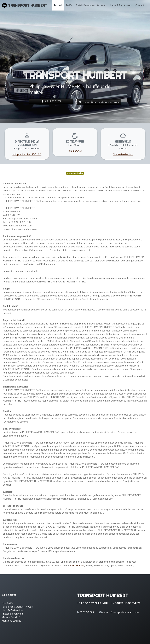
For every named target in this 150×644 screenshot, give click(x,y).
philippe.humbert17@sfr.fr (27, 154)
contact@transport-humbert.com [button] (99, 105)
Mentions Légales (11, 621)
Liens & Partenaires (121, 5)
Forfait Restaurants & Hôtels (91, 5)
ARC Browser (77, 566)
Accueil (58, 5)
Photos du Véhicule (12, 614)
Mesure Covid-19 (11, 617)
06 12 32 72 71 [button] (51, 102)
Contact (140, 5)
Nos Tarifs (7, 603)
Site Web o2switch (123, 154)
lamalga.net (75, 151)
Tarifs (69, 5)
